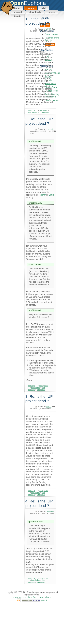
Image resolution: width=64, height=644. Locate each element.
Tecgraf (42, 195)
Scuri (51, 195)
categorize (45, 112)
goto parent (44, 386)
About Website (19, 597)
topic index (43, 110)
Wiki (43, 8)
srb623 (49, 29)
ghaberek (50, 129)
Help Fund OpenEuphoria (40, 597)
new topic (32, 110)
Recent (52, 12)
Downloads (35, 12)
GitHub (44, 600)
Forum (31, 8)
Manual (18, 12)
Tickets (18, 16)
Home (17, 8)
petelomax (50, 511)
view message (33, 112)
